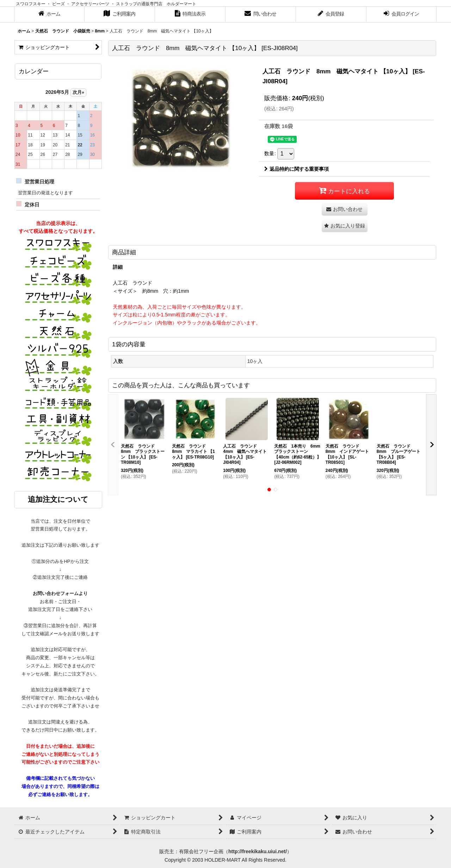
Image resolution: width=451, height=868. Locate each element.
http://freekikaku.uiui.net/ (258, 851)
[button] (345, 226)
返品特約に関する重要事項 (296, 169)
